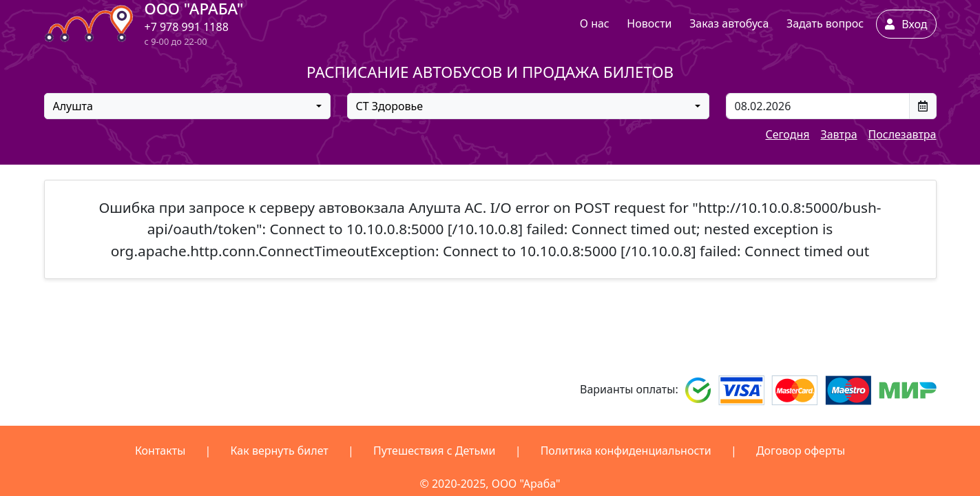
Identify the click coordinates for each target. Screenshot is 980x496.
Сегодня (787, 134)
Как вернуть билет (280, 451)
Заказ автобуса (729, 23)
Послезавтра (903, 134)
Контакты (160, 451)
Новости (649, 23)
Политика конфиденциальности (626, 451)
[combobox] (187, 106)
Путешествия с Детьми (435, 451)
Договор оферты (801, 451)
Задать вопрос (825, 23)
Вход (906, 24)
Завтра (838, 134)
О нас (595, 23)
